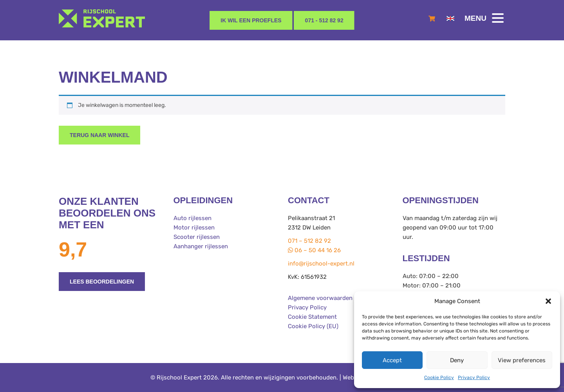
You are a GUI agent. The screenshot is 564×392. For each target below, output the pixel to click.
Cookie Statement (312, 317)
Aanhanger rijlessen (201, 246)
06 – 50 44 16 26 (314, 250)
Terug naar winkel (99, 135)
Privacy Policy (474, 378)
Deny (457, 360)
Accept (392, 360)
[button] (548, 301)
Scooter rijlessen (197, 237)
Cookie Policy (439, 378)
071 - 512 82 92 (324, 20)
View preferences (522, 360)
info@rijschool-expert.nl (321, 264)
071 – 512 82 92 (309, 241)
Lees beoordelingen (102, 282)
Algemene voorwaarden (320, 298)
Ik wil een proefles (251, 20)
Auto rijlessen (193, 218)
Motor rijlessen (194, 228)
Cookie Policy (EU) (313, 326)
